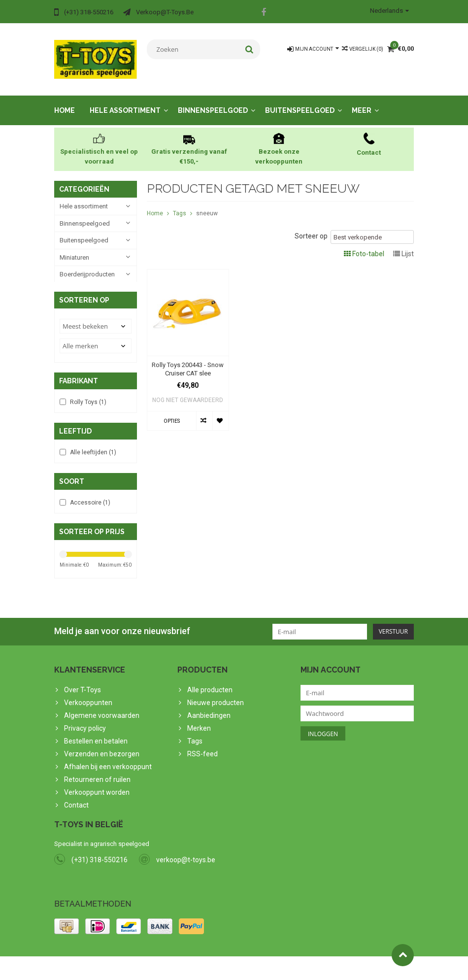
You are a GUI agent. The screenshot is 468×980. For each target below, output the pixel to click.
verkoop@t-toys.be (186, 859)
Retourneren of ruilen (97, 776)
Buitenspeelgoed (300, 102)
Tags (180, 205)
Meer (362, 102)
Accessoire (90, 498)
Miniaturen (74, 249)
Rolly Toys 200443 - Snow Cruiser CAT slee (188, 361)
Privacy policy (85, 725)
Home (65, 102)
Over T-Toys (83, 686)
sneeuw (207, 205)
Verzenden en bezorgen (102, 750)
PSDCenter (183, 968)
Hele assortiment (125, 102)
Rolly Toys (88, 397)
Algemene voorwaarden (102, 712)
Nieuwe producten (216, 699)
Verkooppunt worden (97, 789)
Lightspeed (250, 968)
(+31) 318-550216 (100, 859)
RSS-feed (202, 750)
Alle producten (210, 686)
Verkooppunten (88, 699)
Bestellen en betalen (96, 738)
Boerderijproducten (87, 266)
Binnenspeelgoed (213, 102)
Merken (199, 725)
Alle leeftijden (93, 447)
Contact (76, 802)
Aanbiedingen (209, 712)
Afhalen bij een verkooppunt (108, 763)
